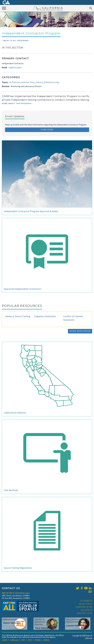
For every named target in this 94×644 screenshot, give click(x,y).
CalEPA (4, 640)
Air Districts (87, 610)
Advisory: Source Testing (18, 316)
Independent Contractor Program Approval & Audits (31, 211)
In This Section (12, 48)
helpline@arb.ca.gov (22, 593)
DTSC (30, 640)
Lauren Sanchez (75, 625)
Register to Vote (85, 613)
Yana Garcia (42, 628)
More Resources (80, 331)
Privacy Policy (86, 604)
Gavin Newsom (12, 623)
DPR (23, 640)
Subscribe (47, 130)
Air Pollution (15, 82)
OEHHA (38, 640)
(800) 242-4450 (7, 593)
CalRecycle (14, 640)
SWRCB (46, 640)
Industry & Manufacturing (47, 82)
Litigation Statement (45, 316)
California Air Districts (15, 413)
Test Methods (11, 490)
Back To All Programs (16, 41)
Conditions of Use (84, 607)
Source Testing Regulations (18, 568)
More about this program (16, 103)
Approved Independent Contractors (22, 289)
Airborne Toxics (28, 82)
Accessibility (86, 601)
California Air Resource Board (48, 8)
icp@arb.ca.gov (15, 67)
